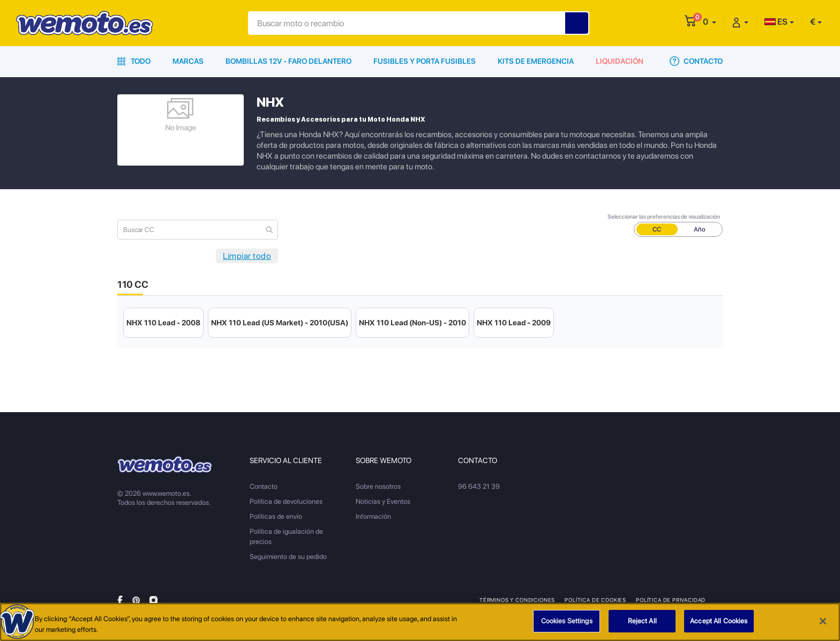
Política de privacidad (671, 600)
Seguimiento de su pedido (288, 557)
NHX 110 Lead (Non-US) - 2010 (412, 323)
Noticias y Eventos (383, 501)
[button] (710, 22)
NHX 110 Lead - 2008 (163, 323)
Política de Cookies (595, 600)
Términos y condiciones (517, 600)
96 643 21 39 (479, 486)
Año (700, 229)
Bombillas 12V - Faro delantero (288, 61)
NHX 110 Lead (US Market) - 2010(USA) (280, 323)
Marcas (188, 61)
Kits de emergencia (536, 61)
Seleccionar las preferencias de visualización (664, 217)
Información (373, 516)
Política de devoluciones (286, 501)
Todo (134, 61)
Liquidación (620, 61)
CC (657, 229)
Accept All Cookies (719, 621)
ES (776, 22)
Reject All (642, 621)
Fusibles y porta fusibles (425, 61)
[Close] (823, 621)
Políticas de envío (276, 516)
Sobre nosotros (378, 486)
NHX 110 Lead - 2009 (514, 323)
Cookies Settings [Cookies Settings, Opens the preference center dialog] (567, 621)
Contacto (696, 61)
